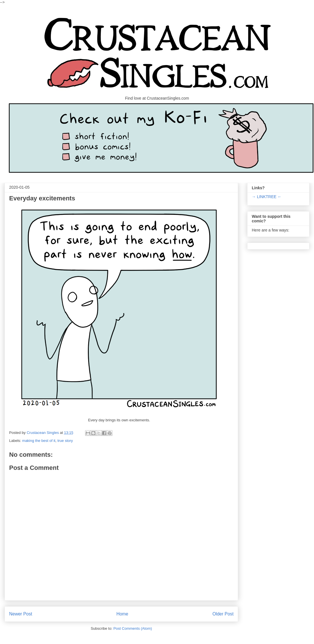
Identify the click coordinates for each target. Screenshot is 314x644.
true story (65, 441)
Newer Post (21, 614)
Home (122, 614)
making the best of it (39, 441)
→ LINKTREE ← (267, 197)
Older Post (223, 614)
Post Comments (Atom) (133, 628)
